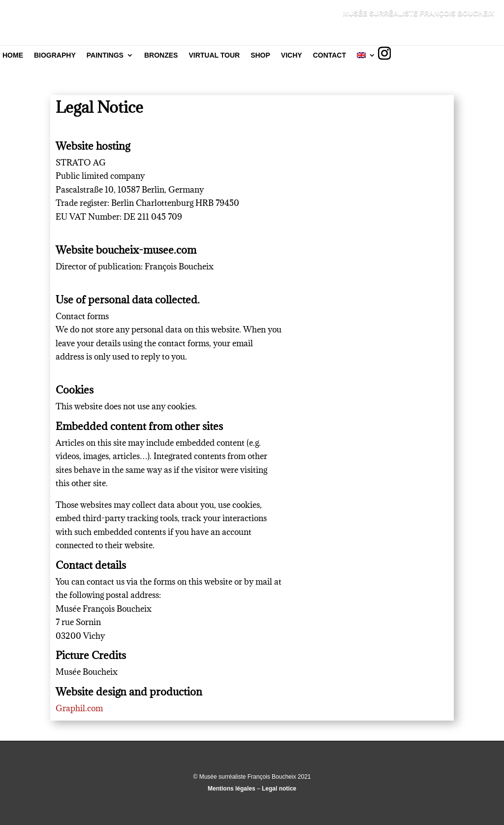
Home (13, 55)
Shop (260, 55)
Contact (330, 55)
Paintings (105, 55)
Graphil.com (79, 708)
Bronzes (161, 55)
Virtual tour (214, 55)
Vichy (292, 55)
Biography (55, 55)
